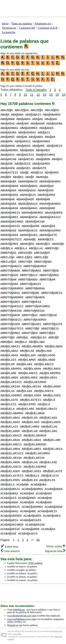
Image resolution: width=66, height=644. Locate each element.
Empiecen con (43, 24)
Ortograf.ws (13, 625)
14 (51, 94)
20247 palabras (35, 563)
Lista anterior (10, 551)
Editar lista (10, 547)
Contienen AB (27, 28)
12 (38, 94)
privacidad (17, 634)
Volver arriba (56, 546)
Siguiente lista (55, 551)
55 (38, 540)
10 (25, 94)
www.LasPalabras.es (17, 619)
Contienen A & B (48, 28)
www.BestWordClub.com (19, 616)
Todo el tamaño (36, 90)
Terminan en (9, 28)
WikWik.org (19, 610)
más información (56, 631)
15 (57, 94)
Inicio (5, 24)
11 (32, 94)
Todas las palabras (22, 24)
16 (64, 94)
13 (44, 94)
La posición (9, 32)
